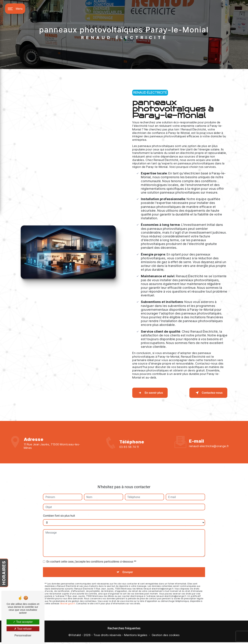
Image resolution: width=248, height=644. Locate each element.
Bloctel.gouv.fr (68, 589)
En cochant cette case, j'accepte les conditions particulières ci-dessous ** (91, 545)
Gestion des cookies (166, 637)
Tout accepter (23, 622)
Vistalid (76, 637)
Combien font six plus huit (59, 500)
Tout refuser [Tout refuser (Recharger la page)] (23, 629)
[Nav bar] (15, 9)
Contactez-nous (205, 393)
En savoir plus (153, 393)
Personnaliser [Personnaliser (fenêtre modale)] (23, 635)
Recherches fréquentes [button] (124, 630)
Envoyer (128, 557)
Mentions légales (136, 637)
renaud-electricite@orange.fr (209, 430)
